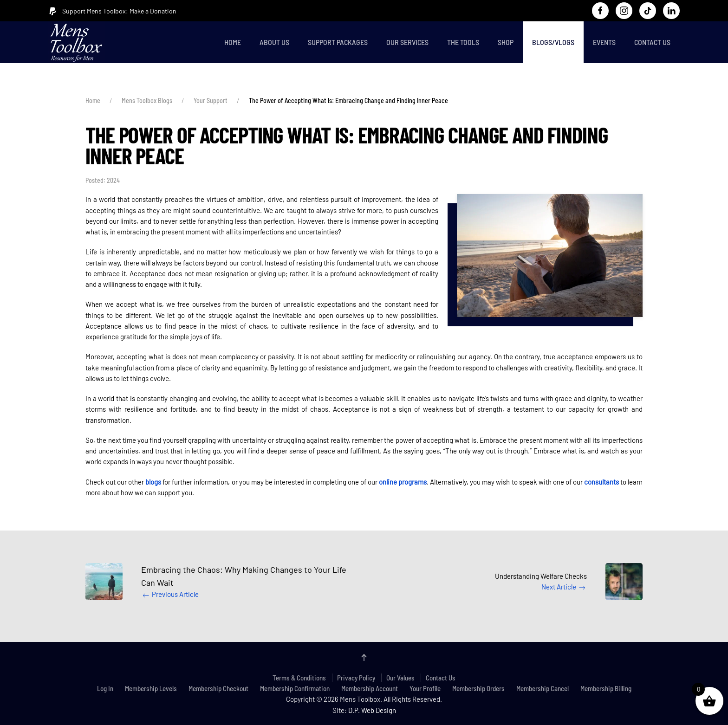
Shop (506, 42)
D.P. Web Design (372, 710)
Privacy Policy (356, 678)
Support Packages (338, 42)
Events (604, 42)
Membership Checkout (218, 688)
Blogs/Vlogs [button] (553, 42)
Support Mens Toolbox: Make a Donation (112, 11)
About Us (274, 42)
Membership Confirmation (295, 688)
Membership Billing (606, 688)
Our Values (400, 678)
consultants (601, 482)
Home (233, 42)
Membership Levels (151, 688)
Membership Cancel (543, 688)
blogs (153, 482)
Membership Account (370, 688)
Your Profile (425, 688)
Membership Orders (478, 688)
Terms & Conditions (299, 678)
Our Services (407, 42)
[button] (550, 255)
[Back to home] (78, 42)
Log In (105, 688)
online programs (403, 482)
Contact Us (652, 42)
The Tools (463, 42)
